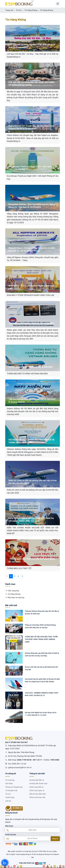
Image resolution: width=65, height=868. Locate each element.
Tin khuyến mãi (11, 790)
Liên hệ (8, 801)
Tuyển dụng (10, 797)
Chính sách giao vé (37, 790)
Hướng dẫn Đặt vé (37, 780)
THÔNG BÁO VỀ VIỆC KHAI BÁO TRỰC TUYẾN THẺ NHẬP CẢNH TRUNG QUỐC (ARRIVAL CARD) (41, 639)
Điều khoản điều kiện (38, 794)
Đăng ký (55, 839)
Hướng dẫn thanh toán (38, 783)
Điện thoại (9, 826)
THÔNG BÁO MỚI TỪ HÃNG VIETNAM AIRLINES (31, 367)
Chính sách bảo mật (37, 797)
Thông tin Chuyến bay (14, 787)
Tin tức (8, 794)
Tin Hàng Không (13, 594)
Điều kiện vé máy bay (15, 598)
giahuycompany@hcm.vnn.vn (20, 767)
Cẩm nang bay (12, 591)
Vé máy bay (10, 780)
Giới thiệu (9, 783)
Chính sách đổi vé (36, 787)
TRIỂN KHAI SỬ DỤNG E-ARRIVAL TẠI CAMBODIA (31, 323)
